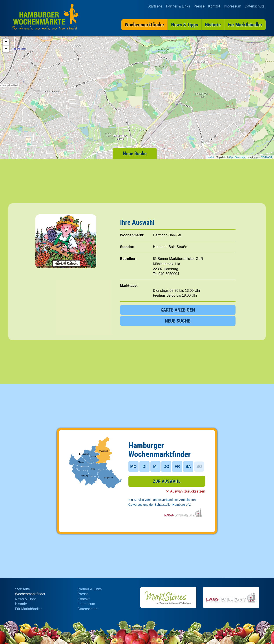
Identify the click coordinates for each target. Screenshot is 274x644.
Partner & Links (178, 6)
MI (155, 467)
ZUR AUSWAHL (167, 481)
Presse (199, 6)
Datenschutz (255, 6)
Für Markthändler (28, 609)
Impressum (232, 6)
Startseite (155, 6)
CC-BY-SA (267, 157)
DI (144, 467)
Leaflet (210, 157)
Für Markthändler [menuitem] (245, 25)
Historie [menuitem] (213, 25)
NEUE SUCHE (178, 321)
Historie (21, 604)
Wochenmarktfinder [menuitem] (144, 25)
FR (177, 467)
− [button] (6, 49)
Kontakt (214, 6)
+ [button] (6, 42)
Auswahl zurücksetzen (188, 491)
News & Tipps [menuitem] (184, 25)
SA (188, 467)
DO (166, 467)
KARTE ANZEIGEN (178, 310)
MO (133, 467)
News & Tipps (26, 599)
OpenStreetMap (238, 157)
